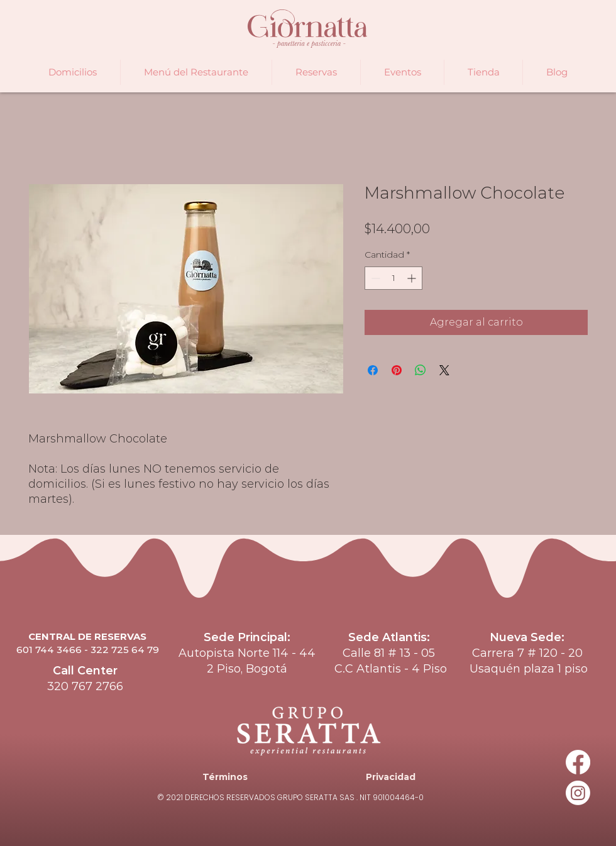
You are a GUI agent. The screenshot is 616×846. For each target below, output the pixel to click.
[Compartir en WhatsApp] (421, 370)
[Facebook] (578, 762)
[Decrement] (374, 278)
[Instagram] (578, 793)
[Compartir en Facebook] (373, 370)
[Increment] (413, 278)
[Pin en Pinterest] (397, 370)
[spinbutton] (393, 278)
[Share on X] (444, 370)
